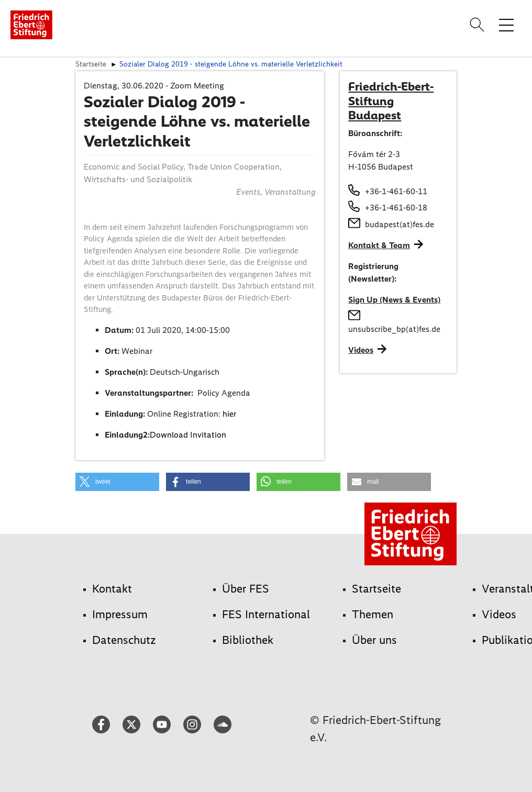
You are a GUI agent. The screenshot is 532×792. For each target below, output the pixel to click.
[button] (117, 482)
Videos (361, 350)
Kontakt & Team (379, 245)
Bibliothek (248, 640)
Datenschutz (124, 640)
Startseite (91, 64)
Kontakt (112, 589)
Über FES (246, 589)
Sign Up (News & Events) (394, 300)
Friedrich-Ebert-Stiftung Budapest (391, 101)
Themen (373, 614)
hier (229, 414)
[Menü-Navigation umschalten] (506, 25)
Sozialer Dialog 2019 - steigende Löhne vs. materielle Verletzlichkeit (231, 64)
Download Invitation (188, 435)
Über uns (374, 640)
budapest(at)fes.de (400, 224)
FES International (266, 614)
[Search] (479, 25)
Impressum (120, 614)
